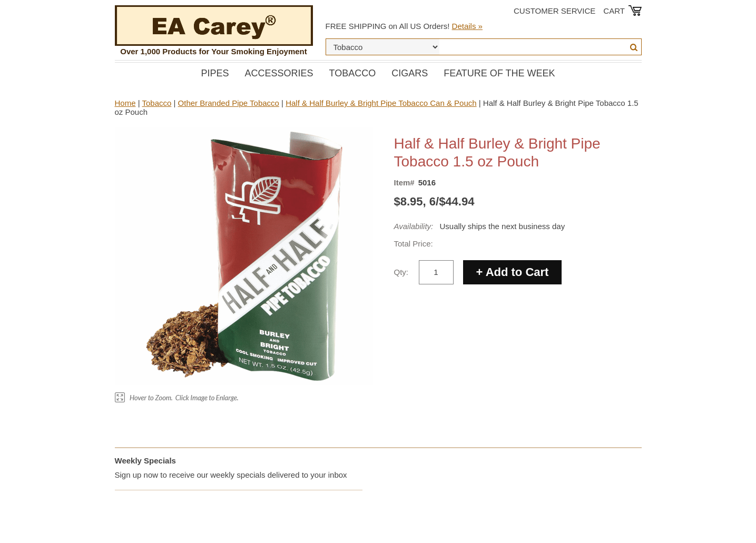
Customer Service (554, 11)
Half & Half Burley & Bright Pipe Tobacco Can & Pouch (381, 103)
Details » (467, 26)
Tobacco (353, 73)
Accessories (279, 73)
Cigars (410, 73)
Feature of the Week (499, 73)
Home (125, 103)
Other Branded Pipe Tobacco (229, 103)
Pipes (215, 73)
